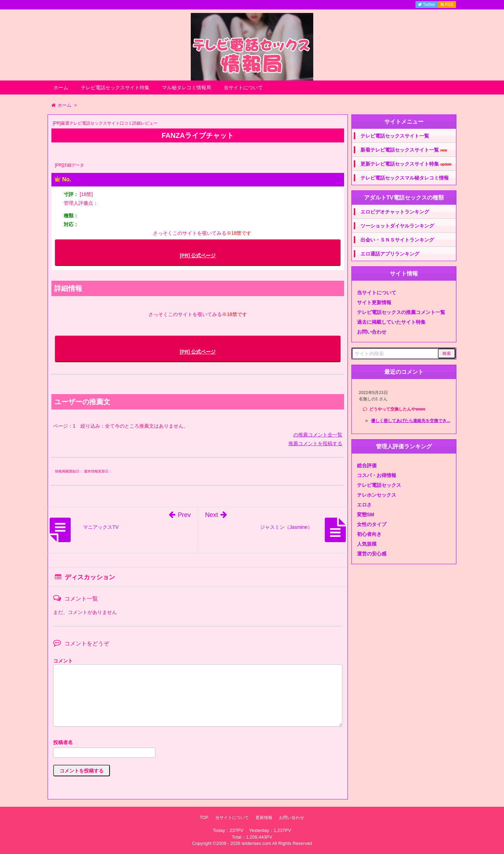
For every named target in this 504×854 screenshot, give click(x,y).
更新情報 (264, 818)
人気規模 (367, 544)
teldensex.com (256, 843)
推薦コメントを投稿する (315, 443)
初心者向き (369, 534)
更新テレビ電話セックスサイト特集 (406, 164)
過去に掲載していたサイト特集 (391, 322)
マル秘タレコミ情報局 (187, 87)
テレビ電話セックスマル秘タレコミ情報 (405, 178)
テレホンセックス (377, 495)
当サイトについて (243, 87)
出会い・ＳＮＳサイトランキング (397, 240)
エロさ (364, 505)
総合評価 (367, 465)
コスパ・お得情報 (377, 475)
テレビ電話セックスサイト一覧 (395, 136)
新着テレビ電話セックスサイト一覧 (404, 150)
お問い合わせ (372, 332)
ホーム (61, 87)
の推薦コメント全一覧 (318, 435)
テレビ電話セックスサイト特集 (115, 87)
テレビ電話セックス (379, 485)
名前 (198, 743)
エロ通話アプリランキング (390, 254)
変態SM (366, 514)
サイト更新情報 (374, 302)
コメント (63, 661)
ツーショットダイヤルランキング (397, 226)
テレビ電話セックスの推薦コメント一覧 (401, 312)
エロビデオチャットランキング (395, 212)
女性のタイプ (372, 524)
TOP (204, 818)
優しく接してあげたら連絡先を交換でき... (411, 421)
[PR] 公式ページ (198, 255)
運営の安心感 (372, 554)
